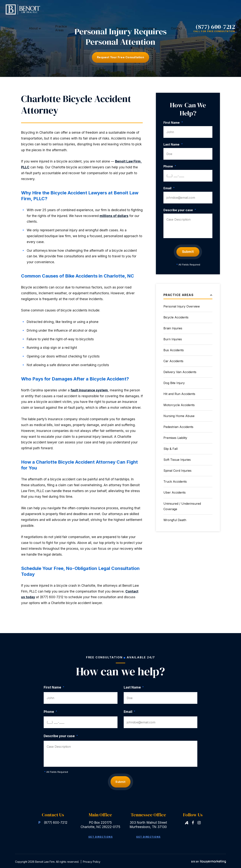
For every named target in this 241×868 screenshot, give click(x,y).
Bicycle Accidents (176, 317)
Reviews (135, 9)
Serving (151, 9)
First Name (173, 123)
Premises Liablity (175, 438)
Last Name (173, 144)
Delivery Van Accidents (180, 372)
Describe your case (180, 210)
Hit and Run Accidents (179, 394)
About (75, 9)
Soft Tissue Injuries (177, 460)
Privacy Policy (92, 860)
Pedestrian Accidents (178, 427)
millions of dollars (114, 216)
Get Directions (100, 836)
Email (169, 188)
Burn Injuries (173, 339)
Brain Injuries (173, 328)
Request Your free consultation (120, 57)
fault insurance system (89, 390)
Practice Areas (97, 9)
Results (120, 9)
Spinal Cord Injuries (177, 471)
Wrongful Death (175, 520)
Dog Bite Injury (174, 383)
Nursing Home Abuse (179, 416)
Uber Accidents (175, 492)
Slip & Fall (170, 449)
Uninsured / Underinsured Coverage (182, 506)
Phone (170, 166)
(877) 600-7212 (215, 8)
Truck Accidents (175, 482)
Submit (188, 252)
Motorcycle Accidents (179, 405)
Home (62, 9)
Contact (169, 9)
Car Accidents (173, 361)
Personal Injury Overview (182, 306)
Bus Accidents (174, 350)
